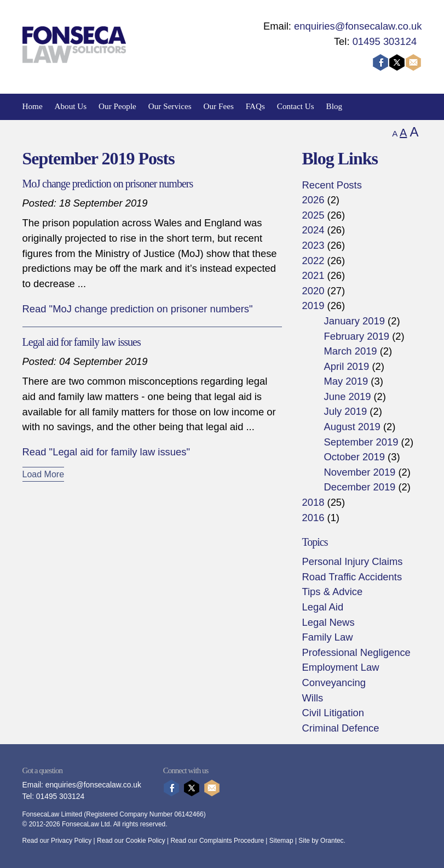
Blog (335, 106)
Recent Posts (331, 185)
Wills (312, 698)
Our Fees (219, 106)
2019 (313, 305)
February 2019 (356, 336)
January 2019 (354, 321)
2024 (313, 230)
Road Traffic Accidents (352, 577)
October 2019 (354, 457)
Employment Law (340, 667)
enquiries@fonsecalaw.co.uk (358, 26)
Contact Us (296, 106)
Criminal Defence (340, 728)
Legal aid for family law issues (82, 342)
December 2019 (359, 487)
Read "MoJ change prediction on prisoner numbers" (138, 309)
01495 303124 (385, 41)
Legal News (328, 622)
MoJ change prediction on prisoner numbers (108, 184)
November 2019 (359, 472)
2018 (313, 502)
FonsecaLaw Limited (52, 814)
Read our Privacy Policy (57, 841)
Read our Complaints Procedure (218, 841)
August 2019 (352, 427)
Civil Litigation (333, 713)
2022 (313, 261)
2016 (313, 518)
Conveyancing (334, 683)
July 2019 (345, 411)
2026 (313, 200)
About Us (71, 106)
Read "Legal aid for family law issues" (106, 452)
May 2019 (346, 381)
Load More (44, 474)
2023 (313, 245)
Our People (117, 106)
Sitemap (281, 841)
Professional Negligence (356, 652)
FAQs (255, 106)
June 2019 (347, 396)
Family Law (327, 637)
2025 (313, 215)
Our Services (170, 106)
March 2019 (350, 351)
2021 (313, 275)
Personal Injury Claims (352, 561)
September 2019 (361, 442)
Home (33, 106)
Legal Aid (322, 607)
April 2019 (346, 366)
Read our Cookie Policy (131, 841)
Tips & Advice (332, 592)
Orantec (332, 841)
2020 (313, 291)
